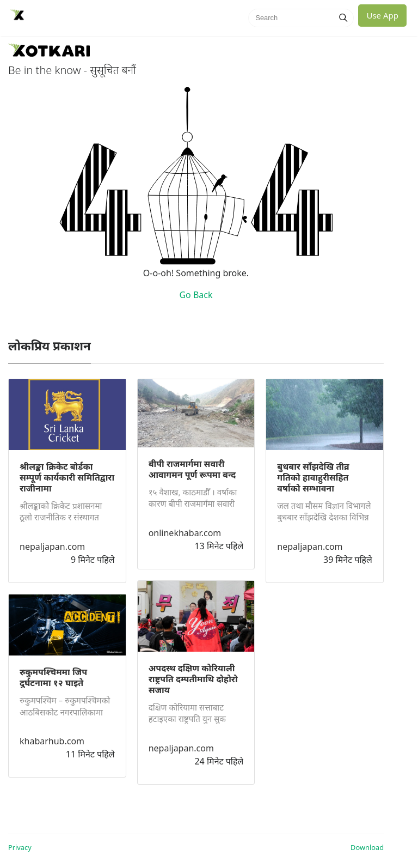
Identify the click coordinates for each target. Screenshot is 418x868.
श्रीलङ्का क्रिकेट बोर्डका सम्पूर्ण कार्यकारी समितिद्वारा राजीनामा (67, 477)
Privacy (20, 847)
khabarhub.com (52, 741)
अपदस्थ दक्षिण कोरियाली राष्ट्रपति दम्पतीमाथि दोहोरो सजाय (193, 679)
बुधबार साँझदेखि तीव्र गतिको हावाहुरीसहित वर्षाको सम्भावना (313, 477)
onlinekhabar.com (185, 533)
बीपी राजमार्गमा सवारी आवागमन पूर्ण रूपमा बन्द (192, 469)
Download (367, 847)
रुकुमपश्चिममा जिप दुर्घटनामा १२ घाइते (53, 677)
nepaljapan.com (52, 547)
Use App (382, 15)
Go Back (196, 295)
